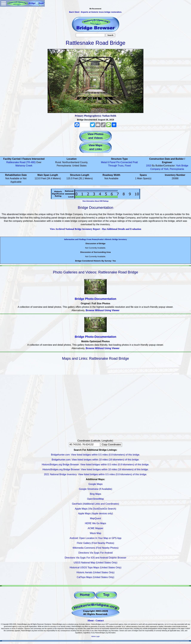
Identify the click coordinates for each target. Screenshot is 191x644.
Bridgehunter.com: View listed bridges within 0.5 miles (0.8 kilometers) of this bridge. (95, 455)
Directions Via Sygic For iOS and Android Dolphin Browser (95, 558)
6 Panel (111, 162)
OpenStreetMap (96, 499)
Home (85, 595)
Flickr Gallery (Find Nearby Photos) (95, 543)
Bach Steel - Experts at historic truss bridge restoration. (95, 12)
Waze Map (95, 533)
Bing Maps (95, 494)
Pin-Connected (124, 162)
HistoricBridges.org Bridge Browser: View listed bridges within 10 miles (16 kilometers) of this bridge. (95, 469)
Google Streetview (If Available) (96, 489)
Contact (100, 620)
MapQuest (95, 518)
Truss (120, 166)
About (91, 620)
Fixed (128, 166)
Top (106, 595)
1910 (149, 166)
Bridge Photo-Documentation (95, 299)
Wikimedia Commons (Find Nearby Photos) (95, 548)
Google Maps (95, 484)
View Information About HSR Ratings (95, 201)
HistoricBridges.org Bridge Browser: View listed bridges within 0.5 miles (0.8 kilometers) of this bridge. (95, 465)
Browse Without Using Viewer (103, 310)
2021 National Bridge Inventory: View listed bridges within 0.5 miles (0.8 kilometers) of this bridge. (96, 474)
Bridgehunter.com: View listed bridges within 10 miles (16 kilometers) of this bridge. (95, 460)
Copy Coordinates (111, 445)
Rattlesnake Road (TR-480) (21, 162)
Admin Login (95, 636)
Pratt (135, 162)
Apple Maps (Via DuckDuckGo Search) (95, 509)
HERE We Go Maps (95, 523)
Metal (104, 162)
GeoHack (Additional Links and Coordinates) (95, 504)
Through (113, 166)
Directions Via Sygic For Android (95, 553)
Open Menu (4, 3)
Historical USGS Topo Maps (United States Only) (96, 568)
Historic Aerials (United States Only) (95, 572)
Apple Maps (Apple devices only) (95, 513)
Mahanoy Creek (24, 166)
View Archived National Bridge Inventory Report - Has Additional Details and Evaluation (95, 229)
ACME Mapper (96, 528)
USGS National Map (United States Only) (96, 563)
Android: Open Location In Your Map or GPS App (96, 538)
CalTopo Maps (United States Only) (96, 577)
